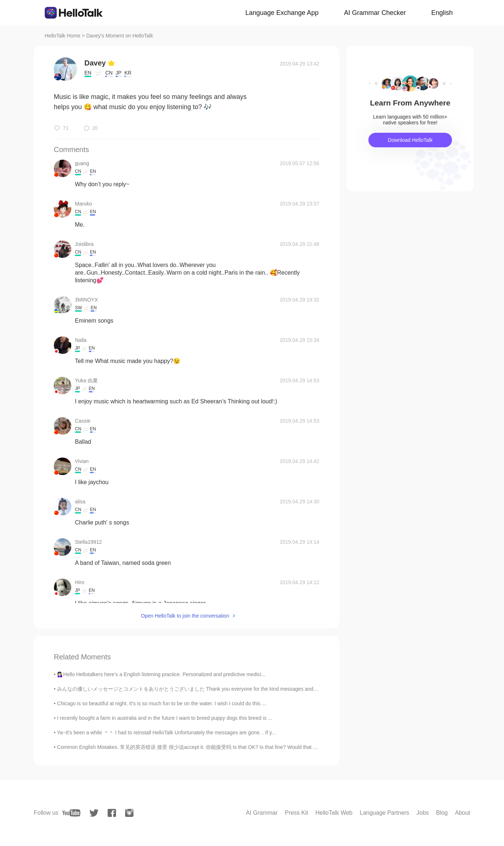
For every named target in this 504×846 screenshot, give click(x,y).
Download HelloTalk (410, 140)
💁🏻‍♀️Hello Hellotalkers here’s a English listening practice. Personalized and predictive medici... (161, 674)
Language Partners (384, 813)
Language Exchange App (282, 13)
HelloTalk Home (63, 36)
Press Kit (296, 813)
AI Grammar (262, 813)
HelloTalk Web (334, 813)
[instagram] (129, 813)
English (442, 13)
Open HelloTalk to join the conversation (185, 616)
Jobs (423, 813)
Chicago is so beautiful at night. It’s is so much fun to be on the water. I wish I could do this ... (162, 703)
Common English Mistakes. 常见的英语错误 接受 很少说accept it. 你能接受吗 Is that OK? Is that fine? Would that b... (189, 747)
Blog (442, 813)
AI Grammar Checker (375, 13)
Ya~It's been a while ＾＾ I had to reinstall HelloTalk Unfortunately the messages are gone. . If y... (167, 733)
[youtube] (71, 813)
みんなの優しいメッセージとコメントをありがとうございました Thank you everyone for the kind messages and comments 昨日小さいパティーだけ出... (231, 689)
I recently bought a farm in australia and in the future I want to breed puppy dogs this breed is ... (165, 718)
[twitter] (94, 813)
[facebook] (112, 813)
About (463, 813)
